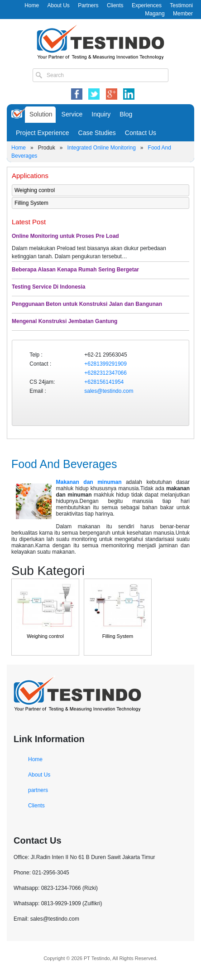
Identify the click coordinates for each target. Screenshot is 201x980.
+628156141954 (104, 382)
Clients (115, 5)
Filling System (31, 203)
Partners (88, 5)
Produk (47, 148)
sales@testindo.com (109, 391)
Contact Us (141, 133)
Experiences (147, 5)
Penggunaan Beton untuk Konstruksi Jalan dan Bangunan (87, 304)
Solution (41, 114)
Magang (155, 14)
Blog (126, 114)
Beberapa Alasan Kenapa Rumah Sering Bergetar (75, 270)
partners (38, 790)
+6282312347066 (105, 373)
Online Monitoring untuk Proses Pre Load (65, 236)
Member (183, 14)
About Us (58, 5)
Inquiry (101, 114)
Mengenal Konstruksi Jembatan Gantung (65, 321)
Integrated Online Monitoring (101, 148)
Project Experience (43, 133)
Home (32, 5)
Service (72, 114)
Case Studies (97, 133)
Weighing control (35, 190)
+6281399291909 (105, 364)
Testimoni (181, 5)
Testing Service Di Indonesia (49, 287)
